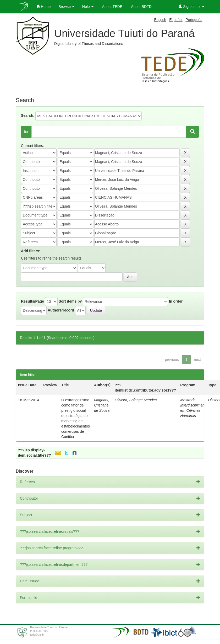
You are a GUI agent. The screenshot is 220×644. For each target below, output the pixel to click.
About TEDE (112, 7)
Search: (28, 115)
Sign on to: (191, 6)
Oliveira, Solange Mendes (136, 400)
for (26, 132)
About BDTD (141, 7)
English (160, 20)
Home (43, 6)
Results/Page (32, 301)
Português (194, 20)
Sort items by (70, 301)
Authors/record (61, 310)
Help (88, 7)
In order (176, 301)
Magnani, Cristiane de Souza (102, 405)
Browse (66, 7)
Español (176, 20)
